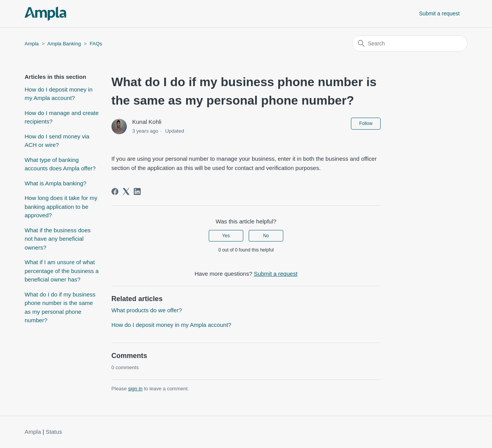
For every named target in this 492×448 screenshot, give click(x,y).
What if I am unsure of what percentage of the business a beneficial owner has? (62, 271)
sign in (135, 389)
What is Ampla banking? (56, 183)
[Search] (410, 43)
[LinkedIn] (137, 192)
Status (54, 432)
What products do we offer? (147, 310)
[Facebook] (115, 192)
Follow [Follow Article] (366, 123)
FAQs (96, 44)
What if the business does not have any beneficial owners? (58, 239)
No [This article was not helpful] (266, 236)
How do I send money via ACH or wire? (57, 141)
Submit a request (439, 13)
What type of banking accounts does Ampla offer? (60, 164)
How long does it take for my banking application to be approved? (61, 207)
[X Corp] (126, 192)
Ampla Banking (64, 44)
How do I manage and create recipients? (62, 117)
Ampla (32, 44)
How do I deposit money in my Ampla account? (59, 94)
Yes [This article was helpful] (226, 236)
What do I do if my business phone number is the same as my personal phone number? (60, 307)
